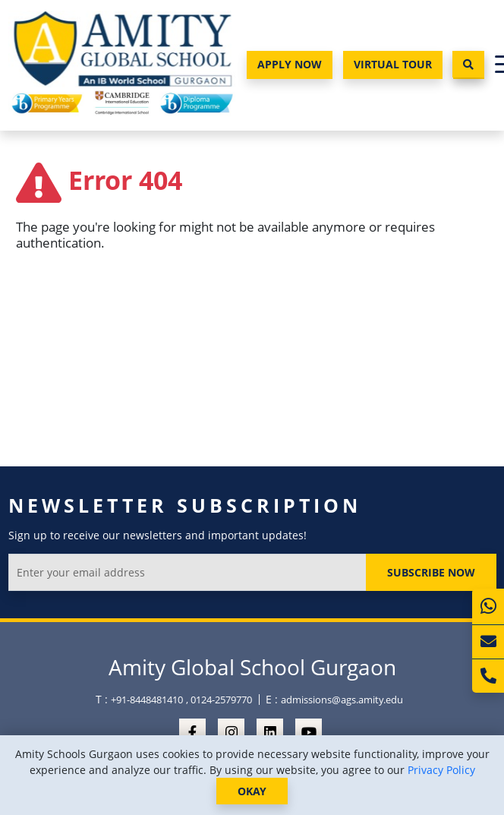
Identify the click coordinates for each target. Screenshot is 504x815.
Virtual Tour (393, 64)
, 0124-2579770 (219, 700)
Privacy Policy (441, 770)
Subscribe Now (431, 572)
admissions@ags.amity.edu (342, 700)
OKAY (252, 791)
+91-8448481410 (147, 700)
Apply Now (290, 64)
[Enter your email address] (187, 572)
